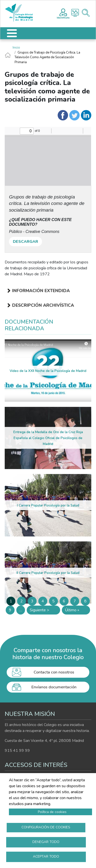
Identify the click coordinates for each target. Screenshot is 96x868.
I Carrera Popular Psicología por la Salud (48, 505)
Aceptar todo (46, 856)
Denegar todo (46, 842)
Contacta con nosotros (54, 672)
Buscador (86, 13)
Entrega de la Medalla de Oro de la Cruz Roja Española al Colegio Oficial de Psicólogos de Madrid (48, 438)
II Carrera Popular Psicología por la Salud (48, 573)
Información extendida (41, 291)
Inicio (16, 48)
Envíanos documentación (54, 687)
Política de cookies (52, 812)
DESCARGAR (25, 242)
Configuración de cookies (46, 827)
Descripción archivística (43, 305)
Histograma (75, 13)
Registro (63, 13)
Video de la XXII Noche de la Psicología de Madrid (48, 371)
